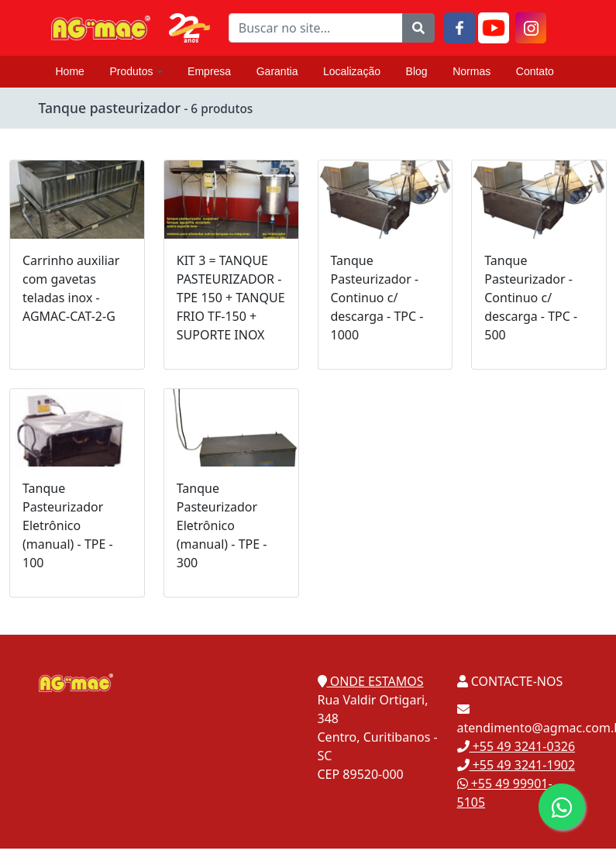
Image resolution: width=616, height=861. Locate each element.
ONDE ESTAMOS (371, 681)
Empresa (209, 71)
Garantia (277, 71)
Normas (471, 71)
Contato (535, 71)
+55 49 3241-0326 (516, 746)
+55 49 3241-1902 (516, 765)
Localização (352, 71)
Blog (417, 71)
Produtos (136, 71)
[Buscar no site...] (316, 28)
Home (70, 71)
